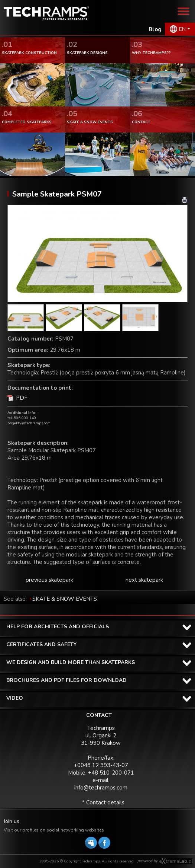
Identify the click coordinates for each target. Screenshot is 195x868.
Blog (155, 29)
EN (182, 29)
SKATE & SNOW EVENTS (65, 599)
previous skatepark (49, 580)
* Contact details (103, 802)
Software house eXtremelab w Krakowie (176, 861)
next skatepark (144, 580)
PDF (22, 398)
